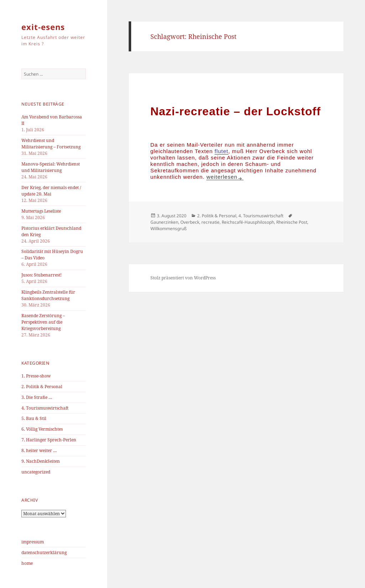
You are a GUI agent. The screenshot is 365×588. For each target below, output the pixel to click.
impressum (33, 542)
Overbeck (190, 222)
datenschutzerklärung (44, 552)
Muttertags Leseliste (41, 211)
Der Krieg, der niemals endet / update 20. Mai (51, 191)
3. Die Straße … (37, 397)
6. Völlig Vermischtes (42, 429)
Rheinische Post (292, 222)
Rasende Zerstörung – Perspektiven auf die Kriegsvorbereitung (43, 322)
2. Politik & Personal (42, 387)
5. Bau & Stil (34, 418)
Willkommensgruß (169, 229)
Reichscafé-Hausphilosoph (248, 222)
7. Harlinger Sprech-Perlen (49, 440)
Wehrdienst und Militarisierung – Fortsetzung (51, 144)
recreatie (210, 222)
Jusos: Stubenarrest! (42, 275)
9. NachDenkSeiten (41, 461)
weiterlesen (225, 177)
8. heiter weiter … (39, 450)
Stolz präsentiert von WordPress (183, 278)
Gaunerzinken (164, 222)
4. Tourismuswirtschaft (45, 408)
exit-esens (43, 27)
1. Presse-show (36, 376)
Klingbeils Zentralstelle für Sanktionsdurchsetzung (48, 295)
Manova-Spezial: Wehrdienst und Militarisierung (51, 167)
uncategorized (36, 472)
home (27, 563)
